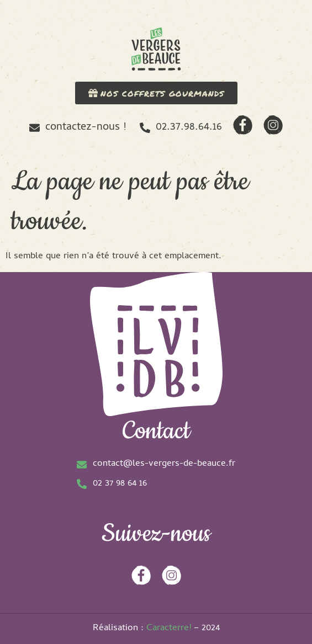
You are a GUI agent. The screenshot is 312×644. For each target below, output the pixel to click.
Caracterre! (169, 629)
